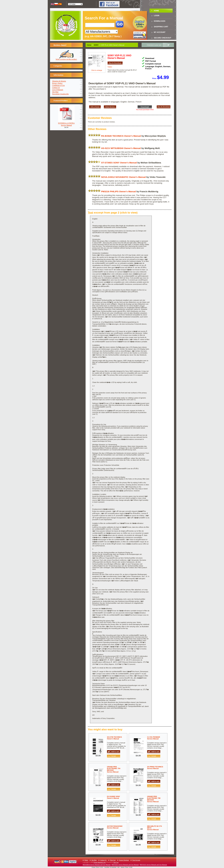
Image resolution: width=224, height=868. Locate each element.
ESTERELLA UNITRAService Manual (66, 123)
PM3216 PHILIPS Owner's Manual (118, 191)
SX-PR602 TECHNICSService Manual (155, 768)
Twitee (110, 67)
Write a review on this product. (66, 58)
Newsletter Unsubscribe (60, 94)
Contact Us (56, 88)
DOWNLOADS (160, 21)
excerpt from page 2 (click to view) (113, 213)
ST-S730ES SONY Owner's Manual (119, 163)
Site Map (55, 92)
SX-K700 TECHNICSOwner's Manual (114, 738)
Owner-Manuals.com (100, 862)
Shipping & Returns (59, 81)
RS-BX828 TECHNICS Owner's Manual (121, 136)
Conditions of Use (58, 85)
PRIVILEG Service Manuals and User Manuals (125, 865)
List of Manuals (58, 90)
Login (157, 16)
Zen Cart (116, 862)
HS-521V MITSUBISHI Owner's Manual (121, 148)
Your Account (136, 860)
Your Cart (113, 860)
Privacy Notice (57, 83)
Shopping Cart (161, 27)
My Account (160, 32)
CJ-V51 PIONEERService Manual (154, 738)
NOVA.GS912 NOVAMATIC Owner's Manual (123, 177)
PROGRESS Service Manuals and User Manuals (97, 865)
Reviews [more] (60, 45)
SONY (96, 45)
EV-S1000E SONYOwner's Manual (113, 797)
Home (156, 11)
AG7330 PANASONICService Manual (115, 827)
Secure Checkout (162, 38)
